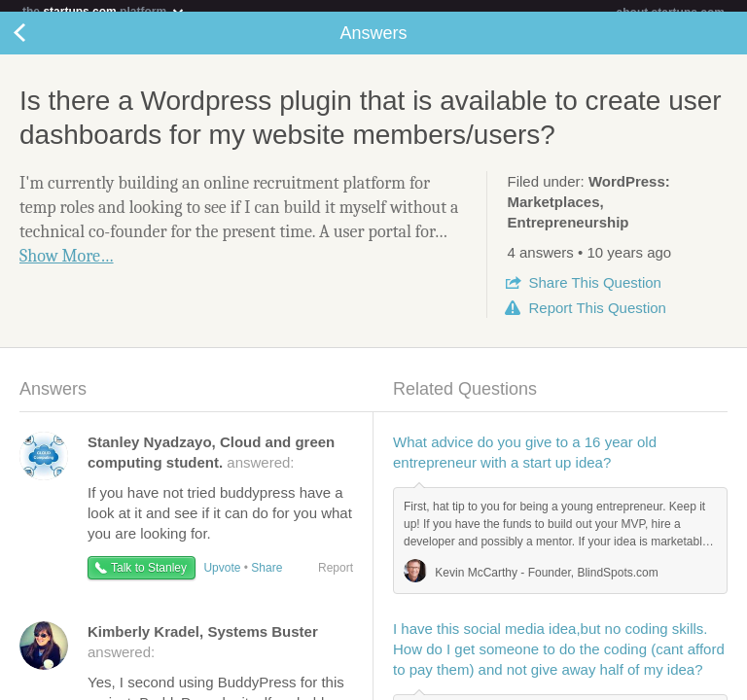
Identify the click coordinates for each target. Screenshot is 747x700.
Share (594, 294)
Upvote (222, 579)
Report (597, 319)
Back (39, 45)
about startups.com (671, 13)
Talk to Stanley (149, 579)
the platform (104, 11)
